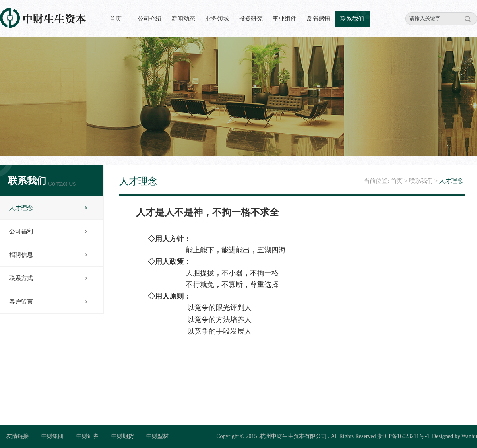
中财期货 (122, 436)
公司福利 (21, 231)
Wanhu (469, 436)
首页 (116, 19)
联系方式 (21, 278)
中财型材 (157, 436)
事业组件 (285, 19)
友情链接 (17, 436)
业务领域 (217, 19)
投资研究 (251, 19)
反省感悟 (318, 19)
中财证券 (87, 436)
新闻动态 (183, 19)
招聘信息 (21, 255)
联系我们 (352, 19)
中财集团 (52, 436)
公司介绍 (149, 19)
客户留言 (21, 302)
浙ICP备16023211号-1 (403, 436)
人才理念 (21, 208)
